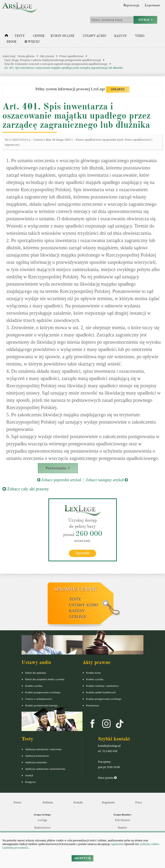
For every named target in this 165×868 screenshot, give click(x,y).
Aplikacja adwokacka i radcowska (43, 749)
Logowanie (152, 5)
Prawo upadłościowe (71, 56)
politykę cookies (150, 844)
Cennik (39, 36)
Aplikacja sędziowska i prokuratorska (45, 769)
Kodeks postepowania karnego (41, 705)
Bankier (123, 828)
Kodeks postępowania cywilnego (43, 692)
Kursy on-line (62, 36)
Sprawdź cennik (76, 589)
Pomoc (18, 802)
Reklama (48, 802)
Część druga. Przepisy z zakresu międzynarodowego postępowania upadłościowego (52, 60)
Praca (139, 802)
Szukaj (145, 20)
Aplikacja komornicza (37, 756)
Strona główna (26, 56)
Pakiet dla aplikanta (36, 673)
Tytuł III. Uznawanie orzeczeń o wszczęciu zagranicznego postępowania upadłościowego (56, 64)
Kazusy (120, 36)
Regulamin (108, 802)
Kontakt (78, 802)
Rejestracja (131, 5)
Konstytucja (93, 705)
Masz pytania (107, 778)
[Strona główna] (6, 37)
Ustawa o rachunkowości (39, 699)
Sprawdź (83, 553)
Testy (20, 36)
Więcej (32, 42)
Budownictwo (42, 828)
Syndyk (29, 775)
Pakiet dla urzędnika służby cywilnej (45, 679)
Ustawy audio (94, 36)
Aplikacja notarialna (36, 762)
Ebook (11, 42)
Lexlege (42, 820)
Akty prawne (47, 56)
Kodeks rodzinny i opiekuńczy (102, 686)
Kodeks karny (94, 673)
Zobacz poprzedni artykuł (59, 480)
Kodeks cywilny (34, 686)
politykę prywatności (16, 848)
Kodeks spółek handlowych (101, 692)
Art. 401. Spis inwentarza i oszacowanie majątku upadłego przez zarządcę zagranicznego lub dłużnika (64, 68)
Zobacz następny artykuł (107, 480)
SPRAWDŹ (118, 89)
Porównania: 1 (58, 468)
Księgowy (31, 782)
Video (140, 36)
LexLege (78, 617)
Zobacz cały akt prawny (26, 489)
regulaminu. (117, 844)
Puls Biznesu (122, 820)
